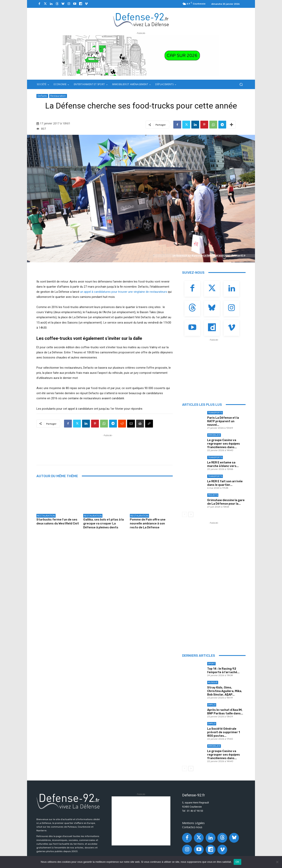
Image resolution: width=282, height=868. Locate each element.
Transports (215, 413)
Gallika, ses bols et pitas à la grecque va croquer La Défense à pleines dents (103, 523)
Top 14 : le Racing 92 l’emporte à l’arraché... (223, 670)
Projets (213, 495)
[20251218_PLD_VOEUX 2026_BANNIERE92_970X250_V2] (141, 56)
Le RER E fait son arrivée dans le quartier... (225, 483)
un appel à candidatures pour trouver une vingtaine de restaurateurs (124, 292)
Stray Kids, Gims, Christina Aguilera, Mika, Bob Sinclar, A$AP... (225, 691)
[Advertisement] (108, 446)
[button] (241, 84)
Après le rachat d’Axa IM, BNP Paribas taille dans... (225, 712)
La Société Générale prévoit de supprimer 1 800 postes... (224, 732)
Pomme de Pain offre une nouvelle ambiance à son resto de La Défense (148, 523)
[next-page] (191, 514)
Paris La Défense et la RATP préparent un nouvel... (223, 421)
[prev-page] (185, 514)
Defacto (42, 96)
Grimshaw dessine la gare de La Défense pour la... (226, 502)
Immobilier (214, 435)
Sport (211, 664)
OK (237, 862)
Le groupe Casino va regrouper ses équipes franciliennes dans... (224, 444)
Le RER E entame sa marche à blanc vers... (223, 464)
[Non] (277, 862)
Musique (213, 682)
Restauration (58, 96)
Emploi (212, 705)
